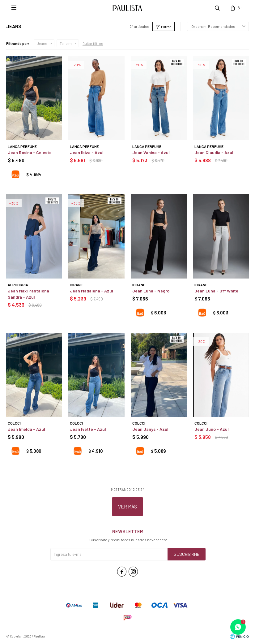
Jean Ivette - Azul (88, 429)
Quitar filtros (93, 43)
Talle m (66, 43)
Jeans (42, 43)
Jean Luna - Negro (151, 291)
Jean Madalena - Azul (91, 291)
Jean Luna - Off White (216, 291)
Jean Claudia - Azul (214, 152)
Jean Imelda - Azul (26, 429)
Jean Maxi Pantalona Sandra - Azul (28, 294)
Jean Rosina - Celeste (30, 152)
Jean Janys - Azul (150, 429)
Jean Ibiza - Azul (87, 152)
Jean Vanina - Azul (151, 152)
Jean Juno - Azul (212, 429)
